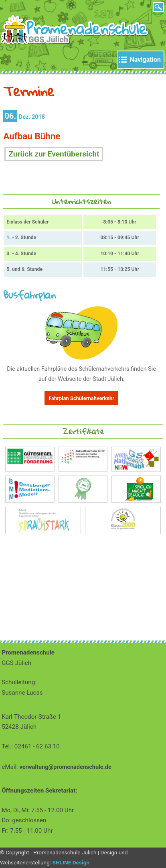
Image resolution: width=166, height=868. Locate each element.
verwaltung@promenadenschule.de (66, 767)
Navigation (145, 60)
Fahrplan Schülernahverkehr (81, 398)
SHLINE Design (71, 862)
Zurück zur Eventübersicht (54, 154)
